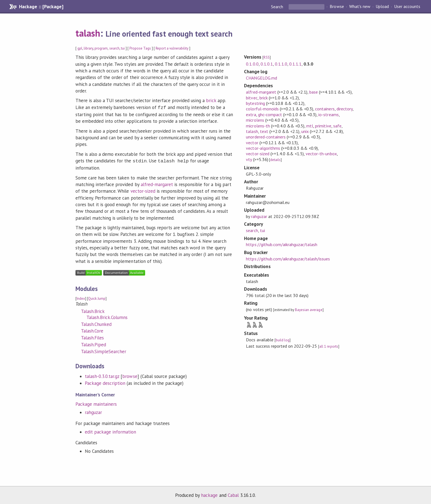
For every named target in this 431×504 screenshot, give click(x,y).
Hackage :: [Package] (41, 7)
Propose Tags (140, 48)
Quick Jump (97, 297)
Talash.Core (92, 330)
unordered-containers (266, 137)
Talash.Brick (93, 310)
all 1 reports (329, 346)
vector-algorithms (263, 148)
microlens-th (258, 126)
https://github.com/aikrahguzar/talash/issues (288, 259)
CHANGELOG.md (261, 78)
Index (81, 297)
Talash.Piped (93, 344)
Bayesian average (309, 310)
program (101, 48)
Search (278, 7)
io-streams (328, 115)
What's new (360, 7)
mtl (310, 126)
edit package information (111, 431)
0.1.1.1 (295, 64)
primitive (323, 126)
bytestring (255, 103)
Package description (105, 382)
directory (345, 109)
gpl (80, 48)
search (114, 48)
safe (337, 126)
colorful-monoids (262, 109)
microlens (255, 120)
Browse (337, 7)
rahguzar (93, 411)
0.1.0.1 (267, 64)
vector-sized (143, 190)
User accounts (407, 7)
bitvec (252, 98)
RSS (266, 57)
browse (130, 375)
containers (325, 109)
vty (249, 159)
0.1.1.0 (281, 64)
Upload (382, 7)
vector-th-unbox (321, 154)
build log (283, 340)
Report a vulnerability (172, 48)
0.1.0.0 (252, 64)
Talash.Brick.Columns (107, 316)
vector (252, 143)
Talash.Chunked (96, 323)
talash (88, 33)
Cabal (233, 494)
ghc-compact (270, 115)
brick (211, 100)
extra (251, 115)
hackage (209, 494)
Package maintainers (96, 403)
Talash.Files (92, 337)
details (275, 160)
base (314, 92)
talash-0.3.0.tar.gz (102, 375)
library (88, 48)
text (264, 131)
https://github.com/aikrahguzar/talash (282, 244)
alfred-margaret (157, 183)
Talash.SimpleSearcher (104, 350)
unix (305, 131)
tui (123, 48)
